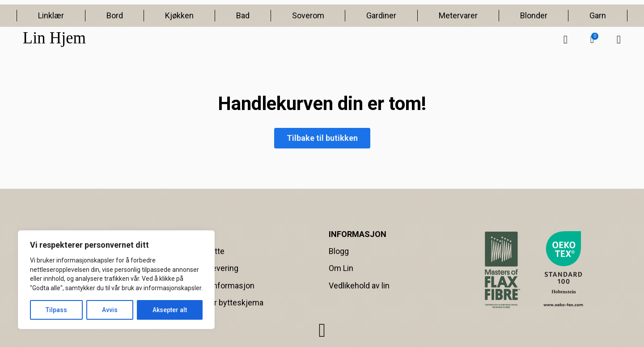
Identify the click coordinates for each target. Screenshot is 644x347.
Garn (598, 15)
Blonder (534, 15)
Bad (243, 15)
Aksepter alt (170, 310)
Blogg (339, 251)
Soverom (308, 15)
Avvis (110, 310)
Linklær (51, 15)
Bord (115, 15)
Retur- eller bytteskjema (221, 303)
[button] (592, 40)
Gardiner (381, 15)
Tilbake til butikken (322, 138)
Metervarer (458, 15)
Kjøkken (179, 15)
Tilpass (56, 310)
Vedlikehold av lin (359, 286)
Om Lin (341, 268)
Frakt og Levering (208, 268)
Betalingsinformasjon (216, 286)
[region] (116, 280)
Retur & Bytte (201, 251)
